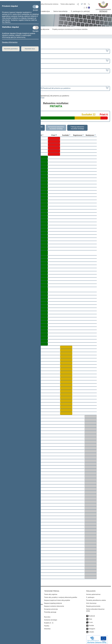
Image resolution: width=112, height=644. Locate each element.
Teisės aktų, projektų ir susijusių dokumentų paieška (61, 596)
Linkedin (91, 630)
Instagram (92, 627)
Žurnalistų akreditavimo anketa (96, 599)
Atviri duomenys (91, 602)
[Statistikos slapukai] (36, 28)
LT (82, 4)
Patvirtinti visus (30, 49)
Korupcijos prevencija (51, 608)
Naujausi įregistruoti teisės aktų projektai (57, 599)
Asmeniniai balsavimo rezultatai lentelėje (56, 128)
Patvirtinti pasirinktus (11, 49)
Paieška (47, 624)
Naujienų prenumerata (93, 605)
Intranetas (47, 627)
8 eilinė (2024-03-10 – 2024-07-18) (16, 61)
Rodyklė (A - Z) (49, 621)
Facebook (92, 615)
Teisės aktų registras (68, 4)
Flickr (90, 618)
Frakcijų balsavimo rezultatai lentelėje (77, 128)
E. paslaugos (90, 596)
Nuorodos (47, 616)
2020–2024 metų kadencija (13, 51)
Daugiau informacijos (10, 42)
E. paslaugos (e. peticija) (80, 11)
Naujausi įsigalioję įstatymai (53, 602)
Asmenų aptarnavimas (93, 593)
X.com (91, 621)
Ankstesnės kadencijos (41, 11)
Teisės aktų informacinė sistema (47, 4)
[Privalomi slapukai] (36, 7)
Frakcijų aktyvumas (43, 29)
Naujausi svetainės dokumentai (54, 605)
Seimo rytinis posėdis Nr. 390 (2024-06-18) (19, 71)
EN (85, 4)
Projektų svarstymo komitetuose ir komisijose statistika (70, 29)
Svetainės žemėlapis (51, 618)
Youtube (91, 624)
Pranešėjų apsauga (50, 611)
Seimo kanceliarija (60, 11)
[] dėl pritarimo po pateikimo (37, 88)
